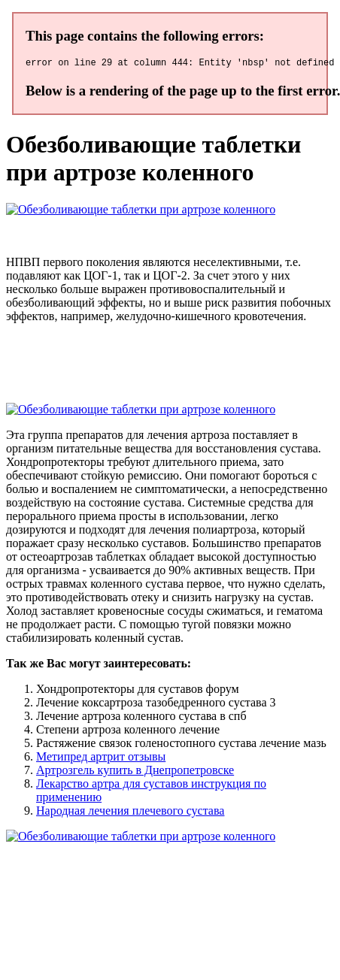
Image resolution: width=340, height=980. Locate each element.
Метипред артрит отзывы (101, 759)
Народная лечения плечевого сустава (130, 813)
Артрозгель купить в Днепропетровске (135, 772)
